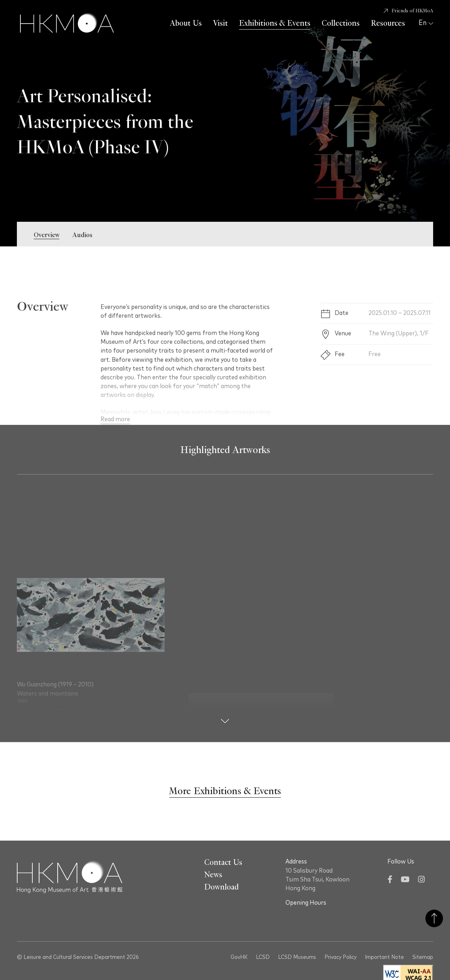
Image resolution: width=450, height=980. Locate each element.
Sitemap (423, 957)
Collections (341, 23)
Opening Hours (306, 903)
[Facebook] (390, 880)
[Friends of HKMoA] (408, 11)
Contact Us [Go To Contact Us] (223, 862)
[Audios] (82, 243)
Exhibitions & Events (275, 23)
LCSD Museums (297, 957)
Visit (220, 23)
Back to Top (434, 918)
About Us (186, 23)
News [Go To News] (213, 875)
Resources (388, 23)
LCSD (263, 957)
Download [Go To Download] (221, 887)
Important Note (384, 957)
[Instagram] (421, 880)
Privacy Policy (340, 957)
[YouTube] (405, 880)
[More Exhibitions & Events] (225, 791)
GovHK (239, 957)
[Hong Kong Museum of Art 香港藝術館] (67, 24)
